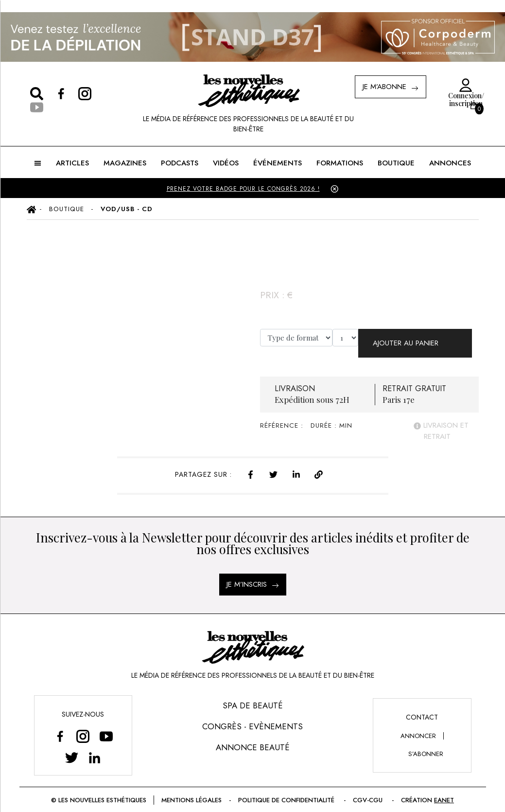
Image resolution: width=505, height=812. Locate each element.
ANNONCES (450, 163)
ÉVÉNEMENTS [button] (278, 163)
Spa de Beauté (253, 698)
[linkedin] (296, 466)
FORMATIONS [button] (340, 163)
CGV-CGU (369, 792)
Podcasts (180, 163)
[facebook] (251, 466)
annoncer (418, 728)
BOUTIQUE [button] (396, 163)
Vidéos (226, 163)
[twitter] (273, 466)
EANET (444, 792)
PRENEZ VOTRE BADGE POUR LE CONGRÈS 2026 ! (243, 189)
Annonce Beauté (253, 740)
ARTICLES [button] (72, 163)
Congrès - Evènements (252, 719)
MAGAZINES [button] (125, 163)
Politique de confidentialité (287, 792)
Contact (422, 709)
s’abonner (426, 746)
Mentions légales (192, 792)
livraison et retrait (441, 424)
